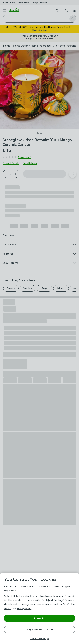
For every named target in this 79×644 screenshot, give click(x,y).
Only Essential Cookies (40, 629)
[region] (39, 608)
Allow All (39, 618)
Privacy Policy (24, 609)
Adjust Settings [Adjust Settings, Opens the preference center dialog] (39, 639)
